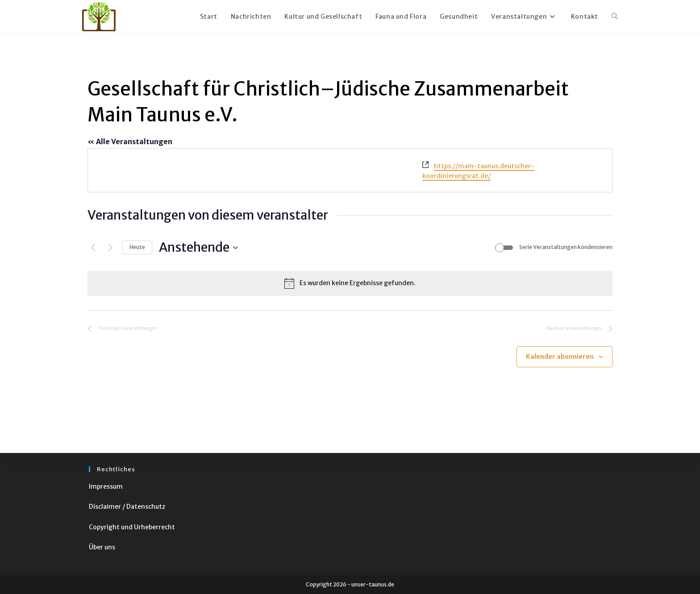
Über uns (102, 547)
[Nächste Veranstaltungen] (110, 248)
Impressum (106, 486)
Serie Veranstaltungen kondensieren (566, 247)
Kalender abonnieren (560, 357)
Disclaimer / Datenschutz (127, 507)
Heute (137, 247)
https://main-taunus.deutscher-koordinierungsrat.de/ (478, 171)
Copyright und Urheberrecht (132, 527)
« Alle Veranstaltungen (130, 141)
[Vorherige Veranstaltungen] (93, 248)
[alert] (350, 283)
